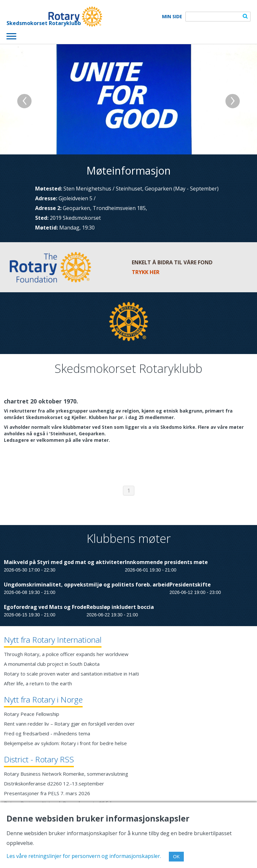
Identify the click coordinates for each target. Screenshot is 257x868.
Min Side (172, 17)
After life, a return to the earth (38, 683)
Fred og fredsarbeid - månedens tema (47, 733)
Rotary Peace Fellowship (32, 714)
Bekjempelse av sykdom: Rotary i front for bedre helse (65, 743)
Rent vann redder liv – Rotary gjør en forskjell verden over (69, 724)
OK (176, 857)
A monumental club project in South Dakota (52, 664)
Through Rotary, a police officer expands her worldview (66, 654)
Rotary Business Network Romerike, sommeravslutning (66, 774)
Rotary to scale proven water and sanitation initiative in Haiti (71, 674)
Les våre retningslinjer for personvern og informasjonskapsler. (84, 856)
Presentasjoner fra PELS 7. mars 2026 (47, 793)
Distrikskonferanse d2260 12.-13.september (54, 783)
